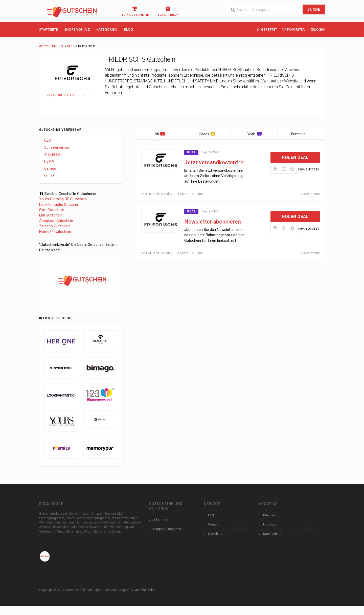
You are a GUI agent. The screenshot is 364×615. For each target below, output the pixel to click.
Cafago (50, 168)
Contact (214, 524)
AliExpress (53, 154)
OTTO (49, 175)
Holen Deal (295, 157)
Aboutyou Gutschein (56, 221)
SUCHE (314, 9)
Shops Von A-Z (77, 29)
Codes (207, 134)
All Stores (160, 520)
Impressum (271, 524)
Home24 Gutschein (55, 232)
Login (318, 29)
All (160, 134)
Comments (310, 194)
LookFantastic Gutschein (60, 205)
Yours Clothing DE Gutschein (63, 199)
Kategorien (107, 29)
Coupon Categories (167, 529)
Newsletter (216, 534)
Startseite (49, 29)
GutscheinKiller (145, 590)
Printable (301, 134)
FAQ (211, 515)
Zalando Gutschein (55, 226)
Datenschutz (272, 534)
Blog (128, 29)
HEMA (49, 161)
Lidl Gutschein (51, 215)
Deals (254, 134)
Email (198, 194)
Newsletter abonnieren (213, 222)
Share (182, 194)
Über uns (269, 515)
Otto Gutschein (52, 210)
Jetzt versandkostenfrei (214, 162)
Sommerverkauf (58, 147)
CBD (48, 140)
